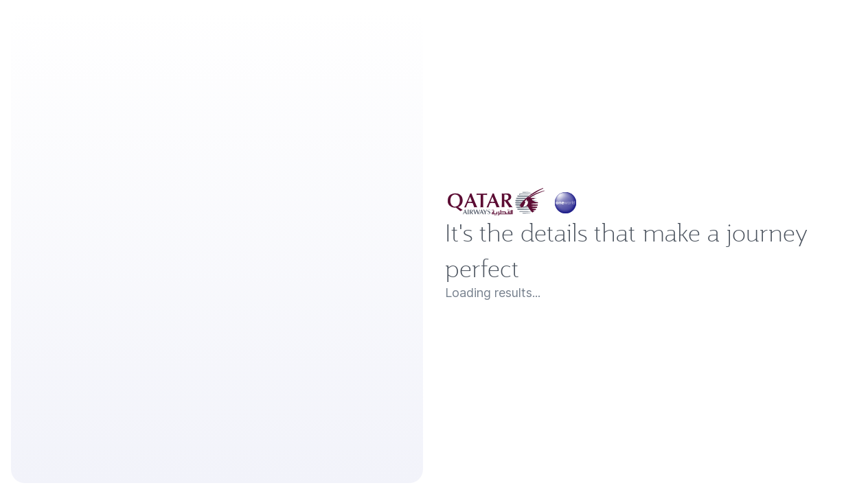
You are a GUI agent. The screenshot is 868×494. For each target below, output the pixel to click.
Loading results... (504, 307)
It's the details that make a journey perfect (648, 250)
